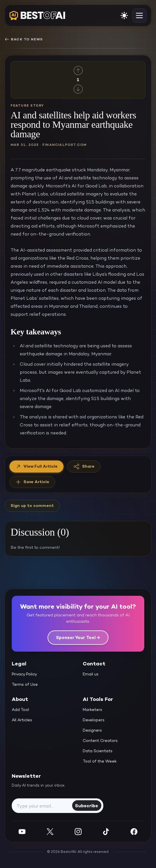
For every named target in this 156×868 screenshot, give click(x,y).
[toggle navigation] (139, 15)
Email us (91, 674)
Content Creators (100, 740)
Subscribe (87, 805)
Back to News (24, 39)
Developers (94, 720)
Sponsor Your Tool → (78, 637)
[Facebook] (134, 831)
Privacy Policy (24, 674)
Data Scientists (98, 751)
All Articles (22, 720)
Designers (92, 730)
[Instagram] (78, 831)
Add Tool (20, 710)
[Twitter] (50, 831)
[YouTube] (22, 831)
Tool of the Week (100, 761)
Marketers (92, 710)
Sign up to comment (32, 505)
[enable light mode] (124, 15)
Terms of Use (25, 684)
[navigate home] (37, 15)
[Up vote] (78, 70)
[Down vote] (78, 89)
